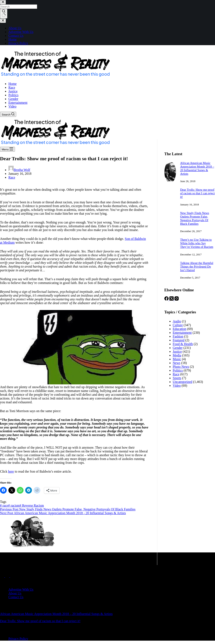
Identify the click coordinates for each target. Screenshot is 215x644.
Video (12, 106)
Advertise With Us (21, 589)
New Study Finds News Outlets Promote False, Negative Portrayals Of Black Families (195, 218)
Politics (13, 95)
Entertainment (18, 103)
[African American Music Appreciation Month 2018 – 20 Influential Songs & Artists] (170, 182)
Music (177, 359)
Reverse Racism (32, 505)
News (177, 363)
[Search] (8, 114)
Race (12, 87)
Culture (178, 325)
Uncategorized (183, 382)
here (11, 471)
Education (180, 329)
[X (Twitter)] (172, 299)
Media (177, 355)
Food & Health (183, 344)
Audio (177, 321)
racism (14, 505)
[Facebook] (167, 299)
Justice (13, 91)
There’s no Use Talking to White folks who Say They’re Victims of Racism (197, 243)
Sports (177, 378)
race (4, 505)
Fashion (178, 336)
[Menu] (7, 149)
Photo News (181, 367)
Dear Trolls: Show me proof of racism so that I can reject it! (197, 193)
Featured (179, 340)
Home (12, 84)
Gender (13, 99)
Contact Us (16, 597)
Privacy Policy (18, 639)
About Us (15, 593)
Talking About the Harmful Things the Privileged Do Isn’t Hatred (197, 267)
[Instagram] (177, 299)
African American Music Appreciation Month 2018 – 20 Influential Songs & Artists (197, 168)
